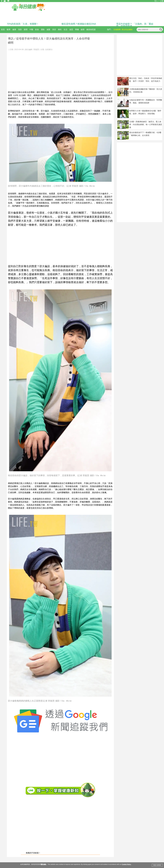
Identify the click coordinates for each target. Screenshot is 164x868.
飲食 (37, 30)
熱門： (110, 30)
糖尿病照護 (91, 30)
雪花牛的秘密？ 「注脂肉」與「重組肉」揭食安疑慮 (135, 25)
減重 (48, 30)
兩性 (60, 30)
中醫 (31, 30)
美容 (54, 30)
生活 (65, 30)
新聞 (26, 30)
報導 (9, 30)
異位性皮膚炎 (127, 30)
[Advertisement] (60, 70)
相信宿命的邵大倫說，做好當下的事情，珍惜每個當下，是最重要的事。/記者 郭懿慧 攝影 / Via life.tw (57, 476)
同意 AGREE (157, 865)
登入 (156, 1)
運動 (43, 30)
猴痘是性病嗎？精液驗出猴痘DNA (79, 24)
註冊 (162, 1)
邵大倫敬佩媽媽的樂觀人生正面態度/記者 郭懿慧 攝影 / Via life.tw (40, 701)
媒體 (83, 30)
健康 (14, 30)
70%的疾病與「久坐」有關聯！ (23, 24)
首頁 (3, 30)
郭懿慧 (36, 49)
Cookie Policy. (126, 864)
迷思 (71, 30)
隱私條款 (44, 864)
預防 (20, 30)
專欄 (77, 30)
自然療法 (49, 49)
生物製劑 (117, 30)
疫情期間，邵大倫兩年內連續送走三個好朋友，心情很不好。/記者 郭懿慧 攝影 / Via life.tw (51, 186)
